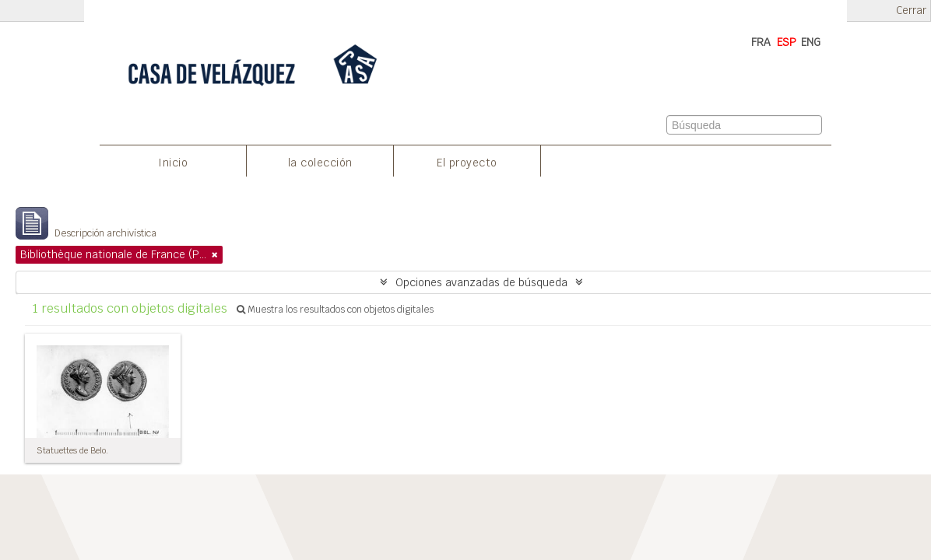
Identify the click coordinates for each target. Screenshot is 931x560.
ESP (787, 42)
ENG (811, 42)
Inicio (173, 163)
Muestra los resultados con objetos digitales (335, 310)
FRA (761, 42)
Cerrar (911, 10)
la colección (320, 163)
